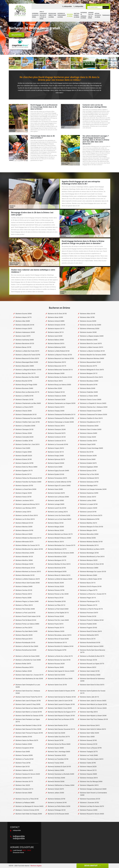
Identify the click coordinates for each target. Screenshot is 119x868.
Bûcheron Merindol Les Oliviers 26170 (60, 534)
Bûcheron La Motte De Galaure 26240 (60, 579)
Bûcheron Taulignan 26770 (89, 752)
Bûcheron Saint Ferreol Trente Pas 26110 (29, 697)
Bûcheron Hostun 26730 (23, 497)
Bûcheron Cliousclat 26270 (57, 433)
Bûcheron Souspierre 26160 (25, 748)
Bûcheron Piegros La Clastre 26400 (27, 601)
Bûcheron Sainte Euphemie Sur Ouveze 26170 (93, 692)
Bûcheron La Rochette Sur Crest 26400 (28, 660)
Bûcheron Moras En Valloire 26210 (59, 575)
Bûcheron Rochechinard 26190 (90, 643)
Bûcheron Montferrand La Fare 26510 (92, 557)
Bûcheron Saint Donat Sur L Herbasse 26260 (28, 692)
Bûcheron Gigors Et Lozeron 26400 (59, 486)
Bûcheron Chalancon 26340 (57, 396)
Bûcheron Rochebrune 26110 (57, 643)
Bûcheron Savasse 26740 (88, 740)
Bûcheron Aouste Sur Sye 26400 (91, 325)
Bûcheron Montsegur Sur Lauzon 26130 (93, 572)
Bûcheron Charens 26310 (56, 407)
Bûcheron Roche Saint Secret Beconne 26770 (93, 651)
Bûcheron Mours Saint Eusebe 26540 (28, 583)
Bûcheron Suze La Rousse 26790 (91, 748)
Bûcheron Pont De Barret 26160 (26, 620)
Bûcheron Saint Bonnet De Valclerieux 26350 (92, 680)
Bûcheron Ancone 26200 (88, 321)
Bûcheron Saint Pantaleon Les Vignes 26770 (28, 721)
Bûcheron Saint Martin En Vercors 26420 (93, 708)
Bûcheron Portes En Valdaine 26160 (92, 620)
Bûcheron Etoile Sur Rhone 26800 (26, 467)
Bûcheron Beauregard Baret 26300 (27, 362)
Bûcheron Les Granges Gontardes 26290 (93, 489)
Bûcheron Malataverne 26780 (90, 519)
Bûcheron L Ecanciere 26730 (90, 803)
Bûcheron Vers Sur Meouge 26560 (91, 782)
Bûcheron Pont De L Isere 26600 (58, 620)
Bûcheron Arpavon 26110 (56, 329)
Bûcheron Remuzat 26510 (24, 639)
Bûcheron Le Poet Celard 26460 (58, 609)
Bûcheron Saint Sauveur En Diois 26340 (28, 729)
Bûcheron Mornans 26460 (89, 575)
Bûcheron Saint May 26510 (89, 712)
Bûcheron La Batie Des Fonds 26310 (27, 351)
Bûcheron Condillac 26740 (24, 441)
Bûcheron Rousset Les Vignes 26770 (92, 664)
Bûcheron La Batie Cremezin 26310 (92, 347)
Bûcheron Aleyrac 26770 (24, 317)
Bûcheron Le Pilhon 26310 (24, 605)
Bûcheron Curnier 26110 (56, 452)
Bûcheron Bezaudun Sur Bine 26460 (27, 377)
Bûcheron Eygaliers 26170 (24, 471)
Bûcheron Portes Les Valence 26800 (27, 624)
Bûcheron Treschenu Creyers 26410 (92, 759)
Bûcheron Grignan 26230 (24, 493)
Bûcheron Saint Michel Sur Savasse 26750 (29, 716)
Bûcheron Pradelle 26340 (88, 624)
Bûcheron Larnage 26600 (56, 504)
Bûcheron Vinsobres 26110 (24, 789)
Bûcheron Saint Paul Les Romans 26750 (61, 719)
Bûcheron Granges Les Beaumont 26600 (93, 789)
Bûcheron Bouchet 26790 (24, 381)
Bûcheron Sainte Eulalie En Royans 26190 (61, 691)
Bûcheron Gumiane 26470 (56, 493)
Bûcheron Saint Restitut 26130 (58, 725)
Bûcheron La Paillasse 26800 (25, 803)
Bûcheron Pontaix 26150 (88, 616)
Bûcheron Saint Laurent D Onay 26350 (28, 704)
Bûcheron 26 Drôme (70, 15)
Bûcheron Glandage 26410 (89, 486)
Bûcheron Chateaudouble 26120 (26, 415)
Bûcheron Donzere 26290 (88, 456)
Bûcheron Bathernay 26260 (57, 347)
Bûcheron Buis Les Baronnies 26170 (27, 392)
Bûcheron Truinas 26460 (56, 763)
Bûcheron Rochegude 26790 (57, 650)
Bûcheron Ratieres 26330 (56, 631)
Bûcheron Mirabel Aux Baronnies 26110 (28, 538)
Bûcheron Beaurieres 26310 (57, 362)
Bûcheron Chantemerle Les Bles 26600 (28, 403)
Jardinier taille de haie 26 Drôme (91, 15)
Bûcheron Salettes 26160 (24, 737)
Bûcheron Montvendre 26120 (25, 575)
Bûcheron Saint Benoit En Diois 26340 (60, 679)
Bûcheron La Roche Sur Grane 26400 (28, 656)
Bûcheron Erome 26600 (88, 459)
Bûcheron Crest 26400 (23, 448)
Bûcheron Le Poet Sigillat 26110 (58, 613)
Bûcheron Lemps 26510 (23, 512)
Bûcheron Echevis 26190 (24, 459)
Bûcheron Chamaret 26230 (57, 400)
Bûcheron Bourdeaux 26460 (89, 381)
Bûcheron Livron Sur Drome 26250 (59, 515)
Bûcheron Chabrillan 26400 (89, 392)
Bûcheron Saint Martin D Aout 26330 (60, 708)
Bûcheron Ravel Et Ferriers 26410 (91, 631)
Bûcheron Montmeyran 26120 (25, 568)
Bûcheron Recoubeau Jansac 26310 (60, 635)
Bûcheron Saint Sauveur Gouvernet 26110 (61, 729)
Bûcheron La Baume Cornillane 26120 (92, 351)
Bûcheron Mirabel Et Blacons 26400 (59, 538)
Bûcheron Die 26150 (87, 452)
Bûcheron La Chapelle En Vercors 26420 (93, 403)
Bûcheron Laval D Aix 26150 (57, 508)
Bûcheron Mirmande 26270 (24, 542)
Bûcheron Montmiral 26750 (57, 568)
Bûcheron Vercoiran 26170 (24, 782)
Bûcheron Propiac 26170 (56, 628)
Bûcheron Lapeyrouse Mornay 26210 (28, 504)
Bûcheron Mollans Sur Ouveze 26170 (28, 545)
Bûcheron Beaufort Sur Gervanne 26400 (93, 355)
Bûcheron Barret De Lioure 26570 (91, 344)
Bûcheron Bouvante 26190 (89, 385)
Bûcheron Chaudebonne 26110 (90, 422)
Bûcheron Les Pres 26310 (24, 628)
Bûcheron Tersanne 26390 (24, 755)
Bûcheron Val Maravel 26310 (90, 478)
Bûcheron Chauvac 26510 (56, 426)
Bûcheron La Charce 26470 (24, 407)
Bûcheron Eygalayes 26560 (89, 467)
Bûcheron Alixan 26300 (55, 317)
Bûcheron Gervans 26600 (24, 793)
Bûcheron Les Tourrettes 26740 (58, 759)
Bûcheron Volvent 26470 (56, 789)
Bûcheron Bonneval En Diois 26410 (92, 377)
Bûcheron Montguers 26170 (57, 560)
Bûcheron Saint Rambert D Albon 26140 (29, 725)
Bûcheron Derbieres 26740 (56, 799)
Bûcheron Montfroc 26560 (24, 560)
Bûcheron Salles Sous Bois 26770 (59, 737)
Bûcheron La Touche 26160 (24, 759)
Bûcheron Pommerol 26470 (89, 613)
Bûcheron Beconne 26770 (89, 366)
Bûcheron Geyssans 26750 (24, 486)
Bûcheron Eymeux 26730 (88, 471)
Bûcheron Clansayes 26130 (24, 429)
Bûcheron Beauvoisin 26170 (57, 366)
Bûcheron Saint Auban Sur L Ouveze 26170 (29, 675)
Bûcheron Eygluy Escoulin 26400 (58, 471)
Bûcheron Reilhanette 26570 (89, 635)
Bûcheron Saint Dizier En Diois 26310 (92, 685)
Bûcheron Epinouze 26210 (56, 459)
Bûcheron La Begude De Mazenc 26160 (28, 370)
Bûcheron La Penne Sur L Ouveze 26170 (93, 594)
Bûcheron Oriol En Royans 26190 (91, 586)
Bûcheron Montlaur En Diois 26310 (59, 564)
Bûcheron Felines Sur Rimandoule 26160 (29, 478)
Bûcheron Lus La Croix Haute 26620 (59, 519)
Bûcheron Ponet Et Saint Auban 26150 (28, 616)
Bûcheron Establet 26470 (88, 463)
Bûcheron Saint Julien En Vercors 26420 (93, 701)
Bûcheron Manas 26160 (56, 523)
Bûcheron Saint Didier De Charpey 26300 (29, 814)
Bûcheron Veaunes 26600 (89, 774)
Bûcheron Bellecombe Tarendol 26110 (60, 370)
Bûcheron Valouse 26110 (88, 770)
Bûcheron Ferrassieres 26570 (57, 478)
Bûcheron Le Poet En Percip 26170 (91, 609)
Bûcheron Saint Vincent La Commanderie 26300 (94, 794)
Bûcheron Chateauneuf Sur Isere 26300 (28, 418)
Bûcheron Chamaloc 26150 (24, 400)
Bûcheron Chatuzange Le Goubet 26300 (61, 422)
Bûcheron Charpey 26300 (56, 411)
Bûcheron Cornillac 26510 (89, 441)
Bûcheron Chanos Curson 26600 (91, 400)
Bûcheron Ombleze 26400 (24, 586)
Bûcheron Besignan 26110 (89, 373)
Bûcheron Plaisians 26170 (89, 605)
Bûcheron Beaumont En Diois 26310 (27, 358)
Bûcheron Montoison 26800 (89, 568)
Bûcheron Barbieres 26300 (89, 340)
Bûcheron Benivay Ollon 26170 (25, 373)
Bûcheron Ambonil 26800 (56, 321)
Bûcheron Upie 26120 (23, 767)
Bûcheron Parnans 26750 (56, 590)
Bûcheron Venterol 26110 (24, 778)
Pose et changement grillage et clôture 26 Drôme (43, 15)
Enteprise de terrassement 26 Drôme (62, 15)
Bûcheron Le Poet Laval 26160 (25, 613)
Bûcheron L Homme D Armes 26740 (27, 810)
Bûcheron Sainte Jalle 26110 (90, 697)
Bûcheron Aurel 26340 (55, 336)
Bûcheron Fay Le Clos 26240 (89, 474)
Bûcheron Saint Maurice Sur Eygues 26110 (62, 712)
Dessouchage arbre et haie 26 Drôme (52, 15)
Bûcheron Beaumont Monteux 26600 (92, 358)
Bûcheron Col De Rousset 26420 (58, 814)
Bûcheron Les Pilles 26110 (56, 605)
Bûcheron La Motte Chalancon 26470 (28, 579)
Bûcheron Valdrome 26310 (24, 770)
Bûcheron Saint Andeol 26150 (90, 671)
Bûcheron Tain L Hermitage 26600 (59, 752)
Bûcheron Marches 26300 (24, 527)
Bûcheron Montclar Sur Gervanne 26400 (61, 553)
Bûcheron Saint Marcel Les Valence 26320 (29, 708)
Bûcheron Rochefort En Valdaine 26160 (61, 646)
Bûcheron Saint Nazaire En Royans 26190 (61, 716)
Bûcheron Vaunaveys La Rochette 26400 (61, 774)
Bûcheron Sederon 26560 (24, 744)
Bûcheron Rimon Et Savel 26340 (58, 639)
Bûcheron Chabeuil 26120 (56, 392)
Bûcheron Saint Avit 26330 (56, 675)
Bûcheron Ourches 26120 (24, 590)
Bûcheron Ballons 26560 (56, 340)
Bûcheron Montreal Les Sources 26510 (28, 572)
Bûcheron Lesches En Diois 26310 (27, 515)
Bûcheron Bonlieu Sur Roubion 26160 (60, 377)
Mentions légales (36, 866)
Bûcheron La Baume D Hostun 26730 (60, 355)
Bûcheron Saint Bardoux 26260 (90, 675)
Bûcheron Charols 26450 (24, 411)
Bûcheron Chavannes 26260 (89, 426)
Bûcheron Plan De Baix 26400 (25, 609)
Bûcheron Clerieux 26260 (24, 433)
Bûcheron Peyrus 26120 (56, 598)
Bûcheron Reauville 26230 (24, 635)
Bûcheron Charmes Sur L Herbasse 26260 (94, 407)
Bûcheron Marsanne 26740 (24, 530)
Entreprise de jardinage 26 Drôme (84, 15)
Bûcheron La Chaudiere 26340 (25, 426)
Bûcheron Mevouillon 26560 (89, 534)
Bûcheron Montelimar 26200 (57, 557)
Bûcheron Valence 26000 (56, 770)
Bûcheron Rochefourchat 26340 (26, 650)
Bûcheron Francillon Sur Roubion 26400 (28, 482)
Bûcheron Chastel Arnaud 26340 (91, 411)
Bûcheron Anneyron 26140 (56, 325)
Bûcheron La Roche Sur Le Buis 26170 (60, 656)
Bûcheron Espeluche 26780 (24, 463)
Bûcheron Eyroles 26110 (23, 474)
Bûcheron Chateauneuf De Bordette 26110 (62, 415)
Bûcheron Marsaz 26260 (56, 530)
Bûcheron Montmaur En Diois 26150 (92, 564)
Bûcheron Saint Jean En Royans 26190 (28, 701)
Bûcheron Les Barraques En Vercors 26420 (29, 806)
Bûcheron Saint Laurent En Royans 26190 (61, 704)
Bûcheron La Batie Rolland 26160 (59, 351)
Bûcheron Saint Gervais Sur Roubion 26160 (62, 697)
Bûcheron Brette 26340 (88, 388)
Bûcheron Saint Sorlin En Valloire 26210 (93, 729)
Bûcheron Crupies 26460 (24, 452)
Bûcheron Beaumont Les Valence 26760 (61, 358)
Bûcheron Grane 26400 (55, 489)
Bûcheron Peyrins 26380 (24, 598)
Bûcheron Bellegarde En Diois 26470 (92, 370)
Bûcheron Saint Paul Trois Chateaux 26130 (94, 719)
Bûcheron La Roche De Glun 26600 (27, 646)
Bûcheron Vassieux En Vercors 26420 (28, 774)
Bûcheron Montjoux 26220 (89, 560)
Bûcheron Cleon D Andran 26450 (91, 429)
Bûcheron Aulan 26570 (23, 336)
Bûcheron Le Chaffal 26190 (24, 396)
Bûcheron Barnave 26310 (56, 344)
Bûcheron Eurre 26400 (55, 467)
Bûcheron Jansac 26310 (88, 497)
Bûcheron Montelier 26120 (24, 557)
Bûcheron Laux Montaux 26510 (26, 508)
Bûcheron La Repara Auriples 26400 (92, 336)
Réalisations (17, 35)
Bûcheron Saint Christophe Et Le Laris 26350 (28, 686)
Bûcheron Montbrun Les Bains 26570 (92, 549)
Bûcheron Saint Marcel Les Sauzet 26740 (94, 704)
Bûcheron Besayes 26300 (56, 373)
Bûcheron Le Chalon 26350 (89, 396)
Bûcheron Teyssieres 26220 (57, 755)
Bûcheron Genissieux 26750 (89, 482)
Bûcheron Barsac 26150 (23, 347)
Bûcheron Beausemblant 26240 (90, 362)
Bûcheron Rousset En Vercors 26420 (92, 814)
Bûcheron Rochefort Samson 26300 (92, 646)
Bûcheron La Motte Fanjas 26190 (91, 579)
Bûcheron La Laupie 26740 (89, 504)
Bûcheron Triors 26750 (23, 763)
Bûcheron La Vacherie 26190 (57, 803)
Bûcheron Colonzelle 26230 (25, 437)
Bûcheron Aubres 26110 (56, 332)
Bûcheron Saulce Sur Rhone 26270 (27, 740)
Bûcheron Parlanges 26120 (57, 810)
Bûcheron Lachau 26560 (88, 501)
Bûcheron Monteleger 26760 (89, 553)
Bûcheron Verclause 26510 (89, 778)
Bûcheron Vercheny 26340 (56, 778)
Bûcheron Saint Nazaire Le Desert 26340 (93, 716)
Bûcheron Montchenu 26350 (25, 553)
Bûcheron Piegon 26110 (88, 598)
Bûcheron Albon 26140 (88, 314)
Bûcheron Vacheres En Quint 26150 (59, 767)
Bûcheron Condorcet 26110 (57, 441)
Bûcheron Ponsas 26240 (56, 616)
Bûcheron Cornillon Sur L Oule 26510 (28, 444)
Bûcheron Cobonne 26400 (89, 433)
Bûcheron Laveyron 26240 (89, 508)
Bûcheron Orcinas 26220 (56, 586)
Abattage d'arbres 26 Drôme (77, 15)
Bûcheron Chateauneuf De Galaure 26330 (94, 415)
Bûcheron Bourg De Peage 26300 (26, 385)
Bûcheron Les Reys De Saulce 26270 (92, 806)
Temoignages (106, 15)
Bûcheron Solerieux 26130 (89, 744)
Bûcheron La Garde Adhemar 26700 (59, 482)
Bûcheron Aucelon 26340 (88, 332)
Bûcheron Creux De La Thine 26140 (27, 799)
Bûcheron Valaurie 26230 (88, 767)
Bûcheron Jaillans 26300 (56, 793)
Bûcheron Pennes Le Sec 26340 (58, 594)
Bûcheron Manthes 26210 (89, 523)
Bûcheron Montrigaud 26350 (57, 572)
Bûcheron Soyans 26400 (56, 748)
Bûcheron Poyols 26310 (56, 624)
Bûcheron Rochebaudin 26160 (25, 643)
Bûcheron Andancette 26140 (25, 325)
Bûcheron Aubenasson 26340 (25, 332)
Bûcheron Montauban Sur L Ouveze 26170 (62, 545)
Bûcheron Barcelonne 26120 (25, 344)
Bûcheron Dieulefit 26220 (24, 456)
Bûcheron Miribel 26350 (88, 538)
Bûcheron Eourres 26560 (24, 314)
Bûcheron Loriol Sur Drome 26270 (91, 515)
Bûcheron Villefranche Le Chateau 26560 (61, 785)
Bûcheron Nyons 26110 (88, 583)
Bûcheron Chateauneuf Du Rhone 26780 (61, 418)
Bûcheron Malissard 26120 (24, 523)
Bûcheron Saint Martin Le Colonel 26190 (29, 712)
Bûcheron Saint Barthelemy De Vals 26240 (29, 679)
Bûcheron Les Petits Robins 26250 (59, 806)
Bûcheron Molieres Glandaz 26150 (91, 542)
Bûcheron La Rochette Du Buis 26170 (92, 656)
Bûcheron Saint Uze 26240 (56, 733)
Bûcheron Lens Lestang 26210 (58, 512)
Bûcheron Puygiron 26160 (89, 628)
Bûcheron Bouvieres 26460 (24, 388)
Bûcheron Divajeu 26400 (56, 456)
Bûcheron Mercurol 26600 (24, 534)
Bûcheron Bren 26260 (55, 388)
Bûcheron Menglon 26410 (89, 530)
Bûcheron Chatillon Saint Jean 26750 (28, 422)
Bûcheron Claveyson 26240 (57, 429)
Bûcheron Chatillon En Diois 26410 (91, 418)
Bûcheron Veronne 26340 (56, 782)
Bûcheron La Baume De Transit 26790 (28, 355)
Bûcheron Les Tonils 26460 (89, 755)
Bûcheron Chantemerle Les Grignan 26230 (62, 403)
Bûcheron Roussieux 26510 (24, 667)
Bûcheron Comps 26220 (88, 437)
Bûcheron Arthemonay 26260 (90, 329)
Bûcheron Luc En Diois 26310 (25, 519)
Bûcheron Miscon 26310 (56, 542)
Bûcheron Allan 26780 (87, 317)
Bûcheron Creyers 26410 (56, 448)
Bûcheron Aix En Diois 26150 (57, 314)
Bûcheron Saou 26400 (87, 737)
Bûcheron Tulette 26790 (88, 763)
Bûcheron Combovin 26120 (57, 437)
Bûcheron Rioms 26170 (88, 639)
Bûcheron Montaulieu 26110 (89, 545)
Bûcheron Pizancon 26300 (89, 810)
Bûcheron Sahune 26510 (88, 667)
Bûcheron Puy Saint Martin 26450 (27, 631)
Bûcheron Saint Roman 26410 (90, 725)
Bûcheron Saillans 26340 (24, 671)
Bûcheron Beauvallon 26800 (25, 366)
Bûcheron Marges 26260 (56, 527)
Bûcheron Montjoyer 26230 (24, 564)
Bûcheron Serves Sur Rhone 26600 (59, 744)
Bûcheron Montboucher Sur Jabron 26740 (29, 549)
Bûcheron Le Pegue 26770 (89, 590)
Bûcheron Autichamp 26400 (25, 340)
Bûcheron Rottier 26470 (23, 664)
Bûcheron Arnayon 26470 (24, 329)
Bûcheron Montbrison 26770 (57, 549)
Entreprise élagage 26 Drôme (35, 15)
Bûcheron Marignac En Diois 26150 (92, 527)
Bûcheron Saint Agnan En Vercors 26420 (61, 671)
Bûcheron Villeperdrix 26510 (89, 785)
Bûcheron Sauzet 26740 (56, 740)
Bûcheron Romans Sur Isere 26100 (59, 660)
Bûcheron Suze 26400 (23, 752)
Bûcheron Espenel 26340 (56, 463)
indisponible (67, 6)
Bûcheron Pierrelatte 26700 (57, 601)
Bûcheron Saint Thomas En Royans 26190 (29, 733)
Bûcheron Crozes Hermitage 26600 (92, 448)
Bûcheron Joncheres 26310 (25, 501)
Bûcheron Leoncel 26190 (88, 512)
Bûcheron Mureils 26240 (56, 583)
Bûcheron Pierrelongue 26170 (90, 601)
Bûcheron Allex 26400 (23, 321)
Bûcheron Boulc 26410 (55, 381)
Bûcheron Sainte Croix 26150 (57, 685)
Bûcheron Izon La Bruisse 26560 (58, 497)
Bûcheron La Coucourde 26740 (58, 444)
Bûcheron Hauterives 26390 (89, 493)
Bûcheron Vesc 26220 (23, 785)
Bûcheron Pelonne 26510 (24, 594)
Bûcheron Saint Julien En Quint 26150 (60, 701)
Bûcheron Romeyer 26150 (89, 660)
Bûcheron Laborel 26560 (56, 501)
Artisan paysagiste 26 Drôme (98, 15)
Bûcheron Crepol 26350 (88, 444)
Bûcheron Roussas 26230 (56, 664)
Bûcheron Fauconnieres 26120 (90, 799)
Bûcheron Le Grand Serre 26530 (26, 489)
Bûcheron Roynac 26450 (56, 667)
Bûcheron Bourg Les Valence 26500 (59, 385)
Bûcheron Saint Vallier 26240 (90, 733)
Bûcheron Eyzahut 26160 (56, 474)
